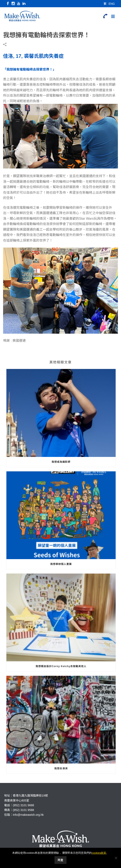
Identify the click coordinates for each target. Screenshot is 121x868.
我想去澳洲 (61, 768)
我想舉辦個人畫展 (61, 564)
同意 (60, 860)
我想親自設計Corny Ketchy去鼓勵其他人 (61, 666)
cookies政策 (99, 853)
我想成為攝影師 (61, 462)
